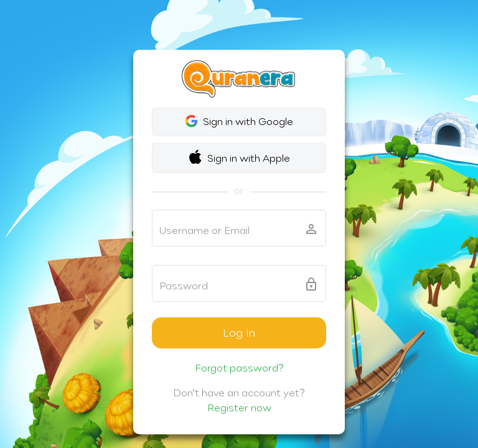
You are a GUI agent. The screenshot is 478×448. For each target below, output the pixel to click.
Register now (239, 408)
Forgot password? (239, 368)
